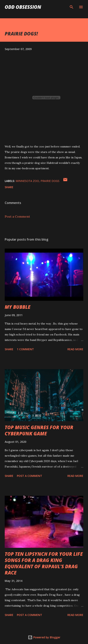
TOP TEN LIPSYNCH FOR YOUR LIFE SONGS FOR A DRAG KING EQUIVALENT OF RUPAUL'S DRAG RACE (44, 563)
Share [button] (9, 187)
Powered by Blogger (44, 637)
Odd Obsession (23, 7)
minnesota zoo (27, 181)
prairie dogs (50, 181)
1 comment (25, 349)
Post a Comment (17, 216)
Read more (75, 349)
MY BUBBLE (18, 307)
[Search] (72, 7)
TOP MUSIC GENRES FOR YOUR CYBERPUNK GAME (39, 430)
